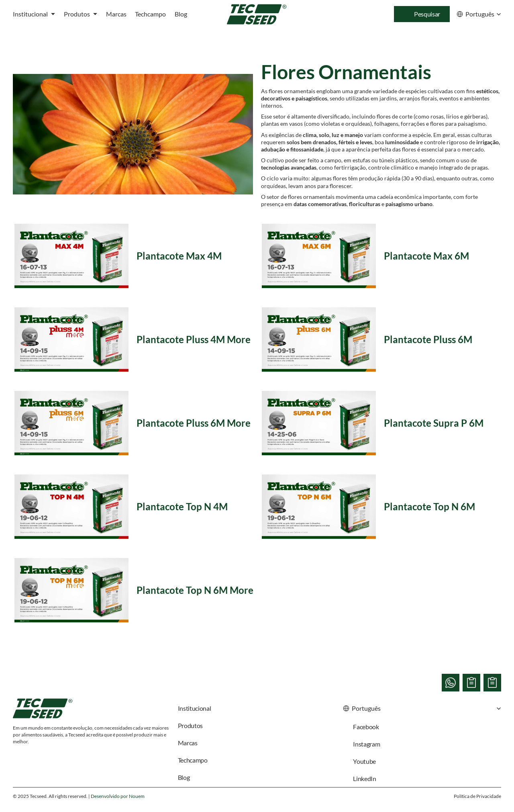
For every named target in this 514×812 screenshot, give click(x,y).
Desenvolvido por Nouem (118, 796)
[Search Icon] (422, 14)
